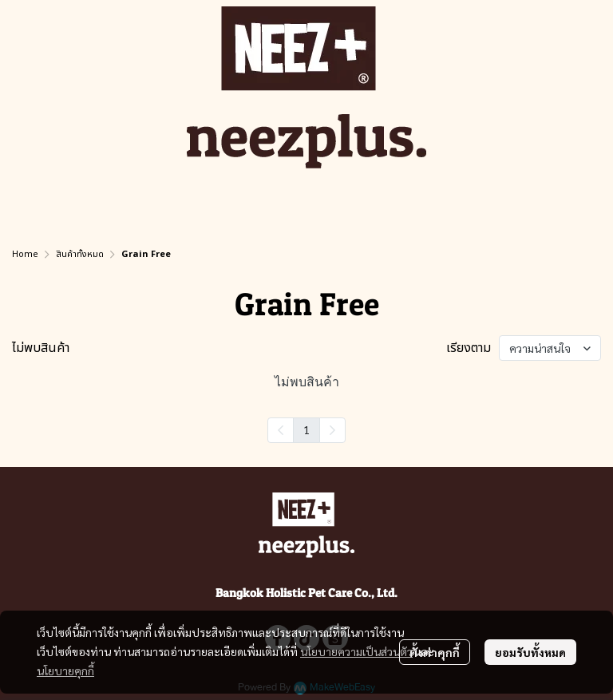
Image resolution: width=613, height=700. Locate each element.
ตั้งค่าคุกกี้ (435, 652)
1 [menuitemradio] (306, 429)
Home (25, 254)
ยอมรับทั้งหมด (530, 652)
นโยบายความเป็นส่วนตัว (356, 651)
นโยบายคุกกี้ (65, 670)
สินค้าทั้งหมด (80, 254)
